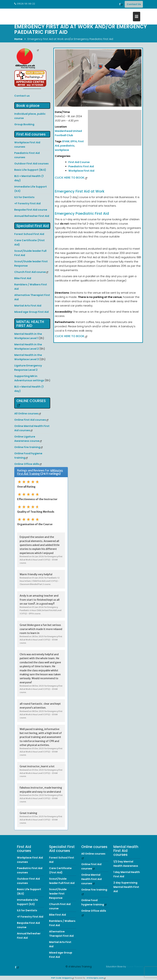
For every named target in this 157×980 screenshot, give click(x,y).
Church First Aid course (30, 272)
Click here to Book (70, 178)
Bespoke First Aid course (31, 210)
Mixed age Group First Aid (31, 312)
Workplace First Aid (81, 171)
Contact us (22, 96)
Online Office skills (27, 464)
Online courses (31, 401)
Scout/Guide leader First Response (58, 898)
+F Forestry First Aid (27, 203)
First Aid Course (79, 162)
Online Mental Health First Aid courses (91, 884)
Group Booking (24, 124)
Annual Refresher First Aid (32, 216)
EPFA (74, 141)
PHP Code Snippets (61, 978)
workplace (62, 150)
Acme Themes (135, 966)
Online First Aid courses (30, 420)
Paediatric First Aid (81, 166)
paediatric (67, 146)
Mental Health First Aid (30, 324)
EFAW (66, 141)
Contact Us (134, 4)
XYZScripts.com (95, 978)
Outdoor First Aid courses (31, 164)
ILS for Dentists (24, 197)
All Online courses (26, 414)
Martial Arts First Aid (28, 306)
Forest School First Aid (29, 234)
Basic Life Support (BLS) (30, 170)
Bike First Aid (23, 278)
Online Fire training (27, 447)
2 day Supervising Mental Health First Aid (126, 891)
